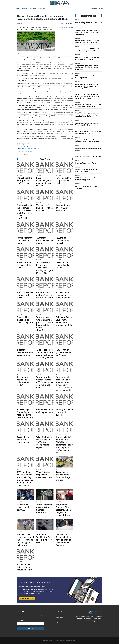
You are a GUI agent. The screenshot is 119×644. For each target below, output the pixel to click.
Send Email (23, 145)
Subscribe (30, 628)
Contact (59, 622)
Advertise (60, 620)
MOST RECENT (25, 8)
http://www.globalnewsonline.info (31, 149)
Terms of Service (60, 615)
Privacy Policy (59, 617)
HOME (18, 8)
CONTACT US (41, 8)
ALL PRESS (33, 8)
